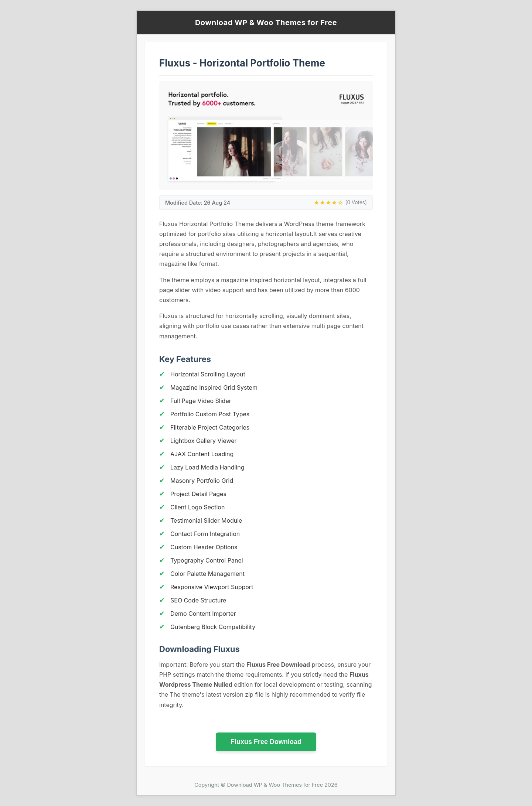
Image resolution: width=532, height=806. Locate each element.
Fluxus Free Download (266, 742)
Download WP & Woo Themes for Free (266, 23)
